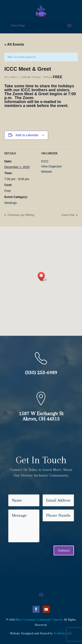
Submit (64, 550)
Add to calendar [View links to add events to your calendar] (27, 135)
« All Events (14, 44)
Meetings (11, 203)
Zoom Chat (68, 215)
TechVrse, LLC (63, 633)
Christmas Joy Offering (20, 215)
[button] (43, 276)
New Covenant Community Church (39, 620)
